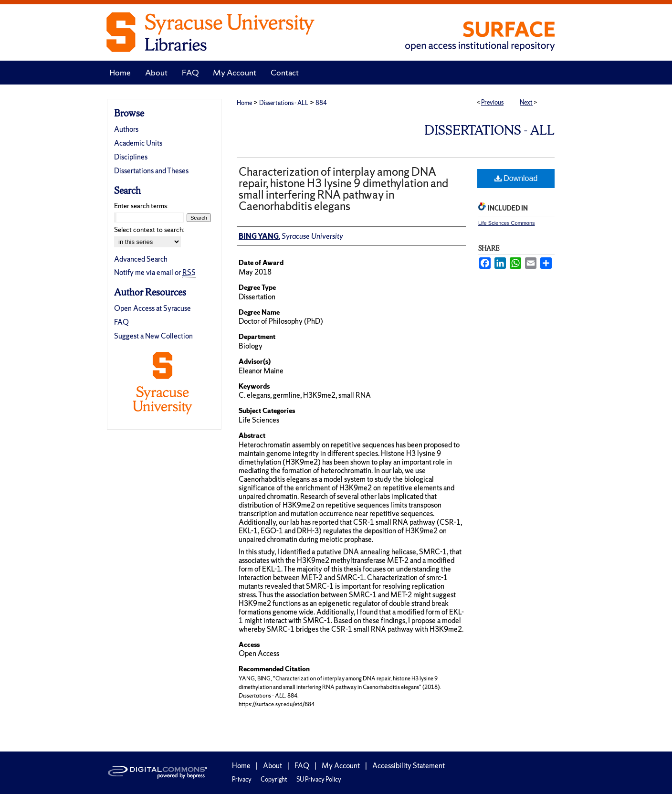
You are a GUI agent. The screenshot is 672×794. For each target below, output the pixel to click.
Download (516, 178)
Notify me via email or (155, 272)
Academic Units (138, 143)
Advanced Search (141, 259)
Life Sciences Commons (507, 223)
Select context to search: (149, 230)
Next (526, 102)
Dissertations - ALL (284, 103)
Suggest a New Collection (153, 336)
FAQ (121, 322)
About (273, 766)
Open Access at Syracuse (152, 308)
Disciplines (131, 157)
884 (321, 103)
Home (244, 103)
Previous (492, 102)
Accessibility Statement (409, 766)
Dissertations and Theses (151, 171)
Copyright (274, 779)
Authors (126, 129)
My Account (341, 766)
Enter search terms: (141, 206)
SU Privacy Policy (319, 779)
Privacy (242, 779)
